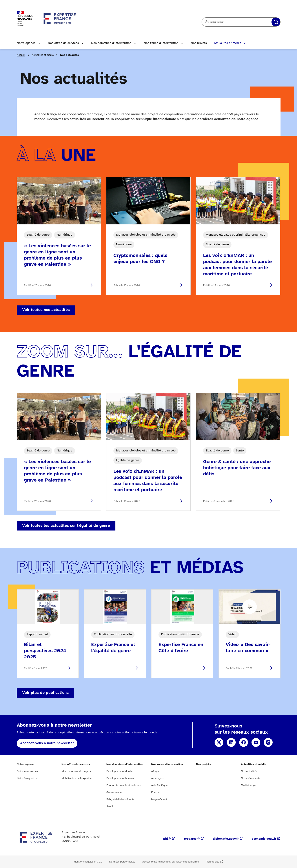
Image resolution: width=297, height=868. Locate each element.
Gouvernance (114, 792)
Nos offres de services (63, 43)
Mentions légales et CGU (88, 862)
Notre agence (26, 43)
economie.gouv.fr (264, 839)
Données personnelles (122, 862)
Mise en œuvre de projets (76, 771)
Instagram (268, 742)
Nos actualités (249, 771)
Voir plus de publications (45, 693)
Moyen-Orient (159, 799)
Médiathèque (248, 785)
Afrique (155, 771)
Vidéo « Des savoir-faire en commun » (248, 648)
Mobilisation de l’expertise (77, 778)
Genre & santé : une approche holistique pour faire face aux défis (237, 468)
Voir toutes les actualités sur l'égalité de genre (66, 526)
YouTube (256, 742)
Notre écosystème (27, 778)
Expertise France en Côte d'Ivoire (181, 648)
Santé (110, 806)
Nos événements (251, 778)
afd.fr (167, 839)
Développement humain (120, 778)
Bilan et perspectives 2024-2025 (46, 651)
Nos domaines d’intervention (111, 43)
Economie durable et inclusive (124, 785)
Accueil (21, 55)
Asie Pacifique (159, 785)
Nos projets (199, 43)
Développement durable (120, 771)
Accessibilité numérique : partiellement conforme (170, 862)
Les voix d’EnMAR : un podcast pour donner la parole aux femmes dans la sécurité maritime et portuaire (237, 265)
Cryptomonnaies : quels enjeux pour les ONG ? (140, 259)
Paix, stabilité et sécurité (120, 799)
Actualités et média (228, 43)
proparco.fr (192, 839)
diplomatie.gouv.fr (226, 839)
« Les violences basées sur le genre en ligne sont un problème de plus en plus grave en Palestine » (57, 255)
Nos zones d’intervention (161, 43)
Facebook (244, 742)
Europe (155, 792)
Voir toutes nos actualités (46, 310)
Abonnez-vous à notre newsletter (47, 743)
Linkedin (231, 742)
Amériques (157, 778)
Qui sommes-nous (27, 771)
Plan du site (212, 862)
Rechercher (276, 22)
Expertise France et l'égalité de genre (113, 648)
